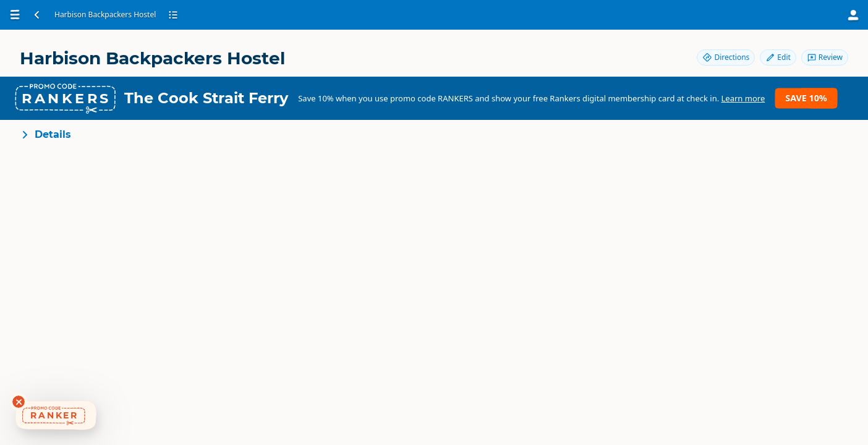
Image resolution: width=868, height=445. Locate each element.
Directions (726, 57)
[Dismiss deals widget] (19, 402)
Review (825, 57)
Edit (778, 57)
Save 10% (806, 98)
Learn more (743, 98)
